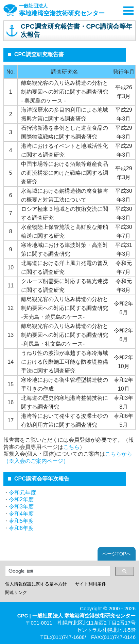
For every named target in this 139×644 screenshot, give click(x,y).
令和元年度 (22, 493)
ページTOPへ (117, 554)
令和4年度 (21, 514)
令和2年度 (21, 499)
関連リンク (16, 592)
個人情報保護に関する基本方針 (36, 584)
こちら (71, 447)
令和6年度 (21, 528)
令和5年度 (21, 521)
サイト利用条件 (91, 584)
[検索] (57, 571)
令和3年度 (21, 507)
